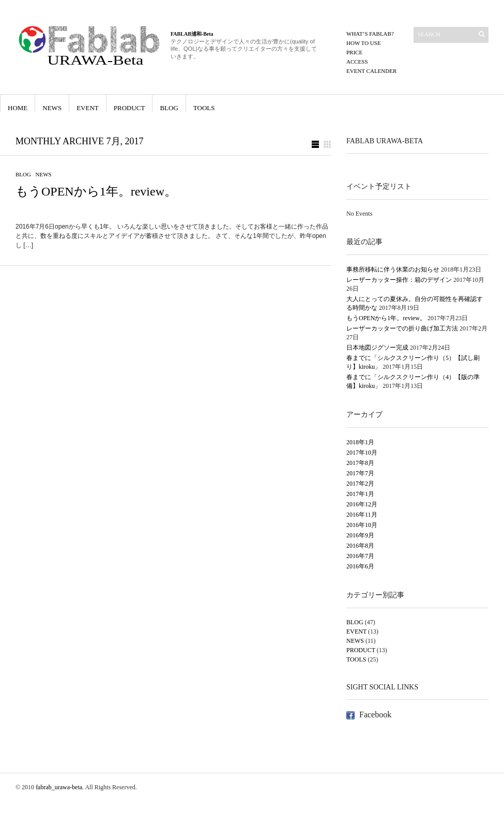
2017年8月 (360, 463)
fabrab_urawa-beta (59, 787)
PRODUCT (129, 108)
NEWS (52, 108)
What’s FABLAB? (370, 34)
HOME (18, 108)
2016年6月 (360, 566)
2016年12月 (362, 504)
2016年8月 (360, 546)
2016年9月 (360, 535)
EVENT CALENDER (371, 71)
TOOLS (204, 108)
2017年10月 (362, 453)
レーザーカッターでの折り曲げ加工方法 (402, 328)
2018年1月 (360, 442)
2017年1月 (360, 494)
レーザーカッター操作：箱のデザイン (399, 280)
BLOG (169, 108)
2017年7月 (360, 473)
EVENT (88, 108)
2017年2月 (360, 484)
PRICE (354, 52)
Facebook (375, 715)
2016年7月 (360, 556)
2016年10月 (362, 525)
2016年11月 (362, 515)
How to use (364, 43)
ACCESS (357, 62)
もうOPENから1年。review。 (96, 191)
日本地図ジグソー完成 (377, 348)
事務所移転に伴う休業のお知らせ (393, 269)
